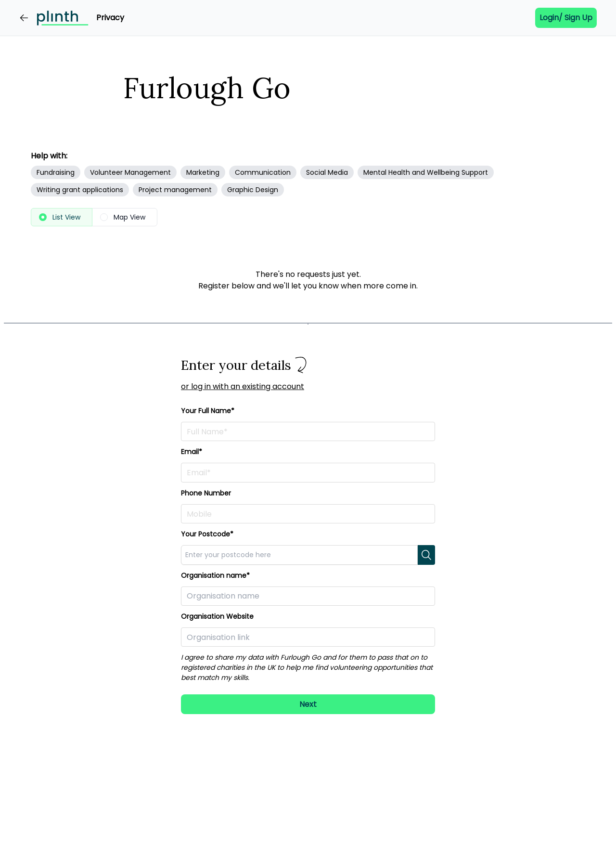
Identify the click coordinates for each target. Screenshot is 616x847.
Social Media (327, 172)
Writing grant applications (80, 190)
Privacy (110, 18)
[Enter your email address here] (308, 472)
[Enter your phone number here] (308, 514)
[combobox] (299, 555)
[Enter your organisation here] (308, 596)
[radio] (62, 217)
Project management (175, 190)
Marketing (203, 172)
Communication (263, 172)
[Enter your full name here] (308, 431)
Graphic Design (253, 190)
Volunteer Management (130, 172)
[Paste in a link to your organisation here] (308, 637)
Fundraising (56, 172)
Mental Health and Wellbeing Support (426, 172)
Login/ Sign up (566, 18)
